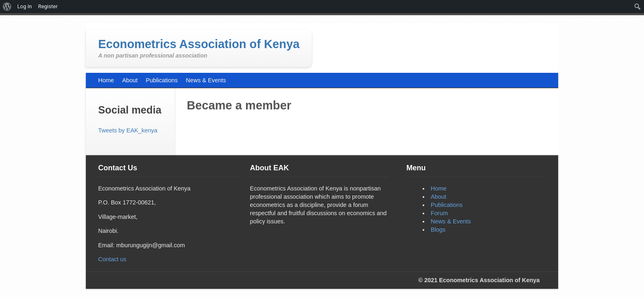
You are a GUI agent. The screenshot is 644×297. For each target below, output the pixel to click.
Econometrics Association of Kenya (199, 44)
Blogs (438, 230)
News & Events (451, 221)
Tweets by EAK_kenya (128, 130)
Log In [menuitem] (25, 6)
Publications (447, 205)
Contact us (112, 259)
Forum (439, 213)
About (439, 197)
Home (439, 188)
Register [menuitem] (48, 6)
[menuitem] (7, 7)
